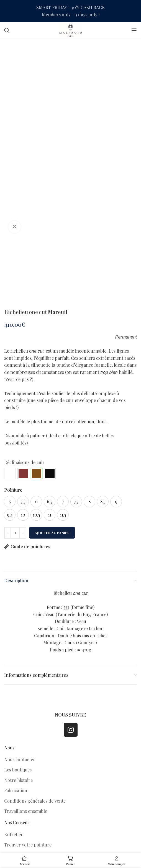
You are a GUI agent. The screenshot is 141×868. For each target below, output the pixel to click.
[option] (10, 502)
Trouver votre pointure (28, 845)
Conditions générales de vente (35, 801)
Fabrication (16, 790)
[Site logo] (70, 30)
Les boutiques (18, 770)
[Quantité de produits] (15, 533)
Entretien (14, 834)
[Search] (7, 30)
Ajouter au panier (52, 533)
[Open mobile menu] (134, 30)
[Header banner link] (70, 11)
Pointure (13, 490)
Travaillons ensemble (26, 811)
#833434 (23, 473)
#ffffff (10, 473)
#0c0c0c (50, 473)
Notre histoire (18, 780)
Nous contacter (20, 759)
